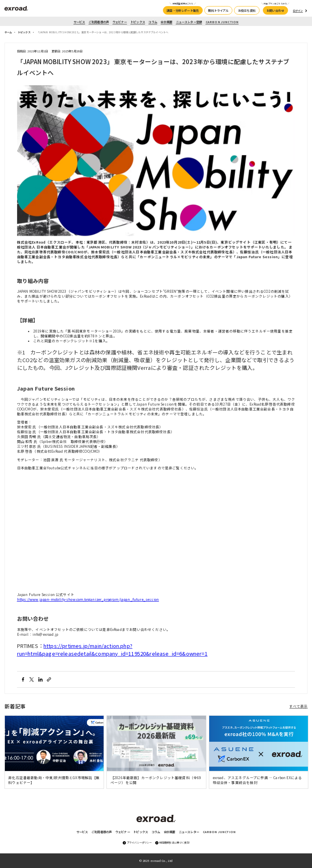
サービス (79, 22)
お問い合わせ (275, 10)
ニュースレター (189, 832)
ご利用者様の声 (99, 22)
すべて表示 (298, 706)
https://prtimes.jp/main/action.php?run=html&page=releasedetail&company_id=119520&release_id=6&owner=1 (112, 650)
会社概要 (166, 22)
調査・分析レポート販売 (183, 10)
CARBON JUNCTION (222, 22)
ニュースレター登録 (189, 22)
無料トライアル (218, 10)
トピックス (138, 22)
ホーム (8, 32)
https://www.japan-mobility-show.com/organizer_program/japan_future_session (88, 599)
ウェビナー (120, 22)
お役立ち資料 (247, 10)
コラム (153, 22)
